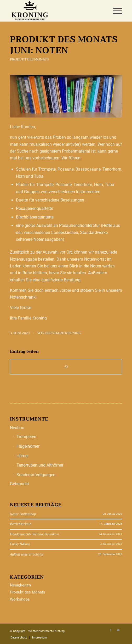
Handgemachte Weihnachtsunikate (35, 534)
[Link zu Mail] (118, 630)
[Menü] (115, 10)
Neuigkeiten (20, 585)
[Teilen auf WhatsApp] (66, 367)
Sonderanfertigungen (36, 475)
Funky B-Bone (20, 544)
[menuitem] (115, 10)
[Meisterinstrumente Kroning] (55, 10)
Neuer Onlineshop (23, 514)
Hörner (23, 456)
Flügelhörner (28, 446)
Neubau (17, 428)
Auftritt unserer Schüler (27, 554)
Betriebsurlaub (21, 524)
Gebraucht (19, 484)
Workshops (20, 599)
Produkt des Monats (29, 59)
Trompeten (26, 437)
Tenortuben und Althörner (40, 465)
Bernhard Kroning (63, 333)
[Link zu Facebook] (110, 630)
